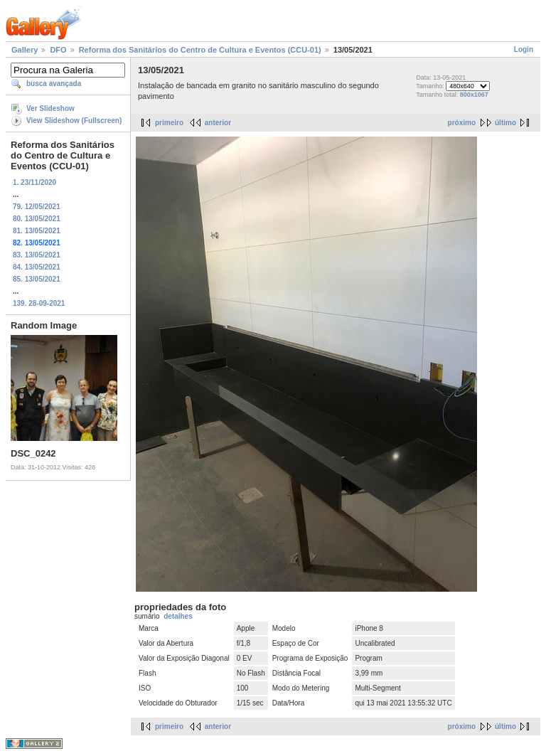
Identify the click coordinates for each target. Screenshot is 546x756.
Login (524, 49)
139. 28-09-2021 (39, 303)
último (505, 123)
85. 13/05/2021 (37, 279)
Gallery (25, 50)
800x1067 (474, 95)
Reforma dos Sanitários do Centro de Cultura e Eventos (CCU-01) (200, 50)
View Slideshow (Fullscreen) (74, 121)
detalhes (178, 616)
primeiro (169, 123)
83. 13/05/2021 (37, 255)
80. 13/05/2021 (37, 219)
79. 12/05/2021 (37, 207)
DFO (58, 50)
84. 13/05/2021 (37, 267)
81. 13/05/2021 (37, 231)
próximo (462, 123)
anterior (218, 123)
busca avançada (54, 84)
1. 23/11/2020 (34, 182)
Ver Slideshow (50, 108)
